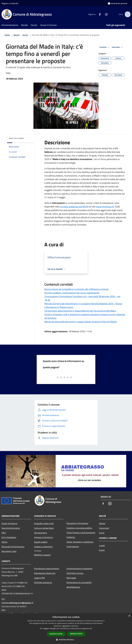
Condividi (105, 47)
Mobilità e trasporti (42, 555)
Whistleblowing (73, 587)
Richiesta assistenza (43, 582)
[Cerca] (127, 14)
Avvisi (25, 35)
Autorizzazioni (73, 546)
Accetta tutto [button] (56, 634)
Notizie (102, 523)
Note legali (71, 578)
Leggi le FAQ (39, 578)
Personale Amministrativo (13, 547)
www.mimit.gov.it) (105, 207)
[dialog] (66, 629)
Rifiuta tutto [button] (76, 634)
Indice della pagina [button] (16, 138)
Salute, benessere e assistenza (80, 542)
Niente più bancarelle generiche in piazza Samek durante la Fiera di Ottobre (81, 322)
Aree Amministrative (11, 528)
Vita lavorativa (40, 533)
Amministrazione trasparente (79, 569)
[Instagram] (104, 14)
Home (7, 35)
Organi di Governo (9, 523)
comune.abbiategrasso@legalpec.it (17, 603)
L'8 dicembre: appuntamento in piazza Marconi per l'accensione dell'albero (80, 311)
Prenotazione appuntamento (47, 569)
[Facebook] (98, 14)
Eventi (102, 550)
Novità (16, 35)
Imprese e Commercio (43, 537)
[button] (66, 640)
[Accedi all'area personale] (117, 3)
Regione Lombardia (10, 3)
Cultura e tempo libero (44, 528)
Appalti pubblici (41, 542)
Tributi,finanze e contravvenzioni (81, 533)
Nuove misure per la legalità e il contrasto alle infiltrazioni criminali (76, 289)
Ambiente (71, 537)
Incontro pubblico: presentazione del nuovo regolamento (72, 293)
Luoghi (102, 545)
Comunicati (104, 528)
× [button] (129, 616)
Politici (5, 542)
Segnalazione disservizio (45, 573)
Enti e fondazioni (9, 537)
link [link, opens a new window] (91, 628)
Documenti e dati (9, 551)
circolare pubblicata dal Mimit (74, 207)
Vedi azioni (118, 47)
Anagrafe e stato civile (44, 523)
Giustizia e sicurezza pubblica (79, 528)
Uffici (4, 533)
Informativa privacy (75, 573)
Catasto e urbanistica (43, 547)
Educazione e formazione (77, 523)
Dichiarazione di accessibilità (79, 582)
